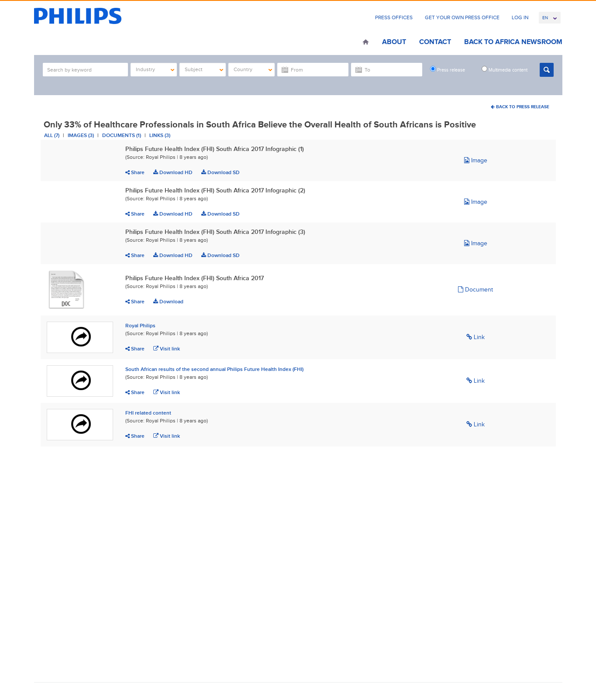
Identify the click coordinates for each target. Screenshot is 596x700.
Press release (448, 69)
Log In (520, 17)
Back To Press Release (520, 107)
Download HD (173, 172)
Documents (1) (122, 135)
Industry (155, 69)
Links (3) (160, 135)
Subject (204, 69)
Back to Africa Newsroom (513, 42)
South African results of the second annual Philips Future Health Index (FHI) (214, 369)
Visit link (167, 349)
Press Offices (394, 17)
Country (253, 69)
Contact (435, 42)
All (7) (52, 135)
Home (366, 43)
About (394, 42)
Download (168, 302)
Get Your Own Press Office (462, 17)
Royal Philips (140, 326)
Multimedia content (505, 69)
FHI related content (148, 413)
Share (135, 172)
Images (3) (81, 135)
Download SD (220, 172)
